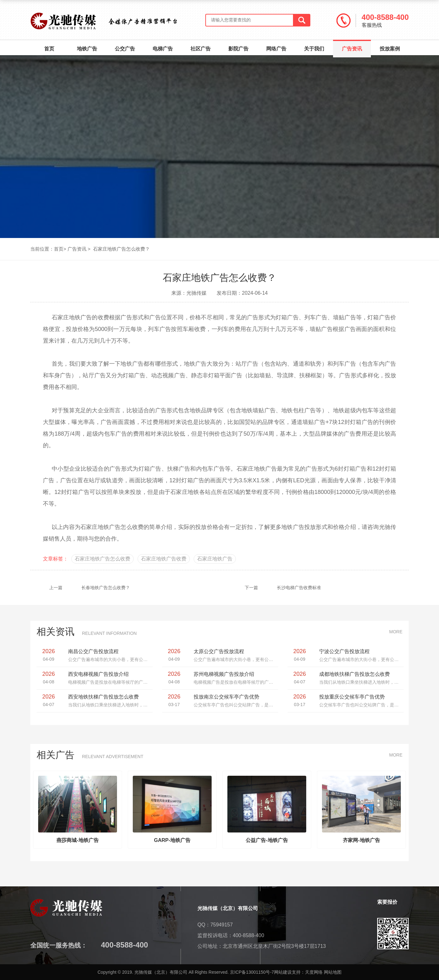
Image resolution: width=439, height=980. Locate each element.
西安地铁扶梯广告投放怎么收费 (103, 697)
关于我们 (314, 49)
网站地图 (333, 972)
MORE (396, 632)
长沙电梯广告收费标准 (273, 588)
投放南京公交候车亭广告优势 (226, 697)
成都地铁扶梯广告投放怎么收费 (354, 674)
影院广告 (238, 49)
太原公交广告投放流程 (219, 651)
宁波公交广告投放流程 (344, 651)
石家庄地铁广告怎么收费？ (121, 249)
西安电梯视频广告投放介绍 (98, 674)
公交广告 (125, 49)
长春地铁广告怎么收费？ (80, 588)
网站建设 (283, 972)
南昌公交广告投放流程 (93, 651)
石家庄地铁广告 (100, 527)
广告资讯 (352, 46)
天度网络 (314, 972)
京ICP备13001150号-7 (252, 972)
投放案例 (390, 49)
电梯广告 (163, 49)
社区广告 (201, 49)
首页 (49, 49)
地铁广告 (87, 49)
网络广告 (276, 49)
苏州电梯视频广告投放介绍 (224, 674)
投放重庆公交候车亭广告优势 (352, 697)
